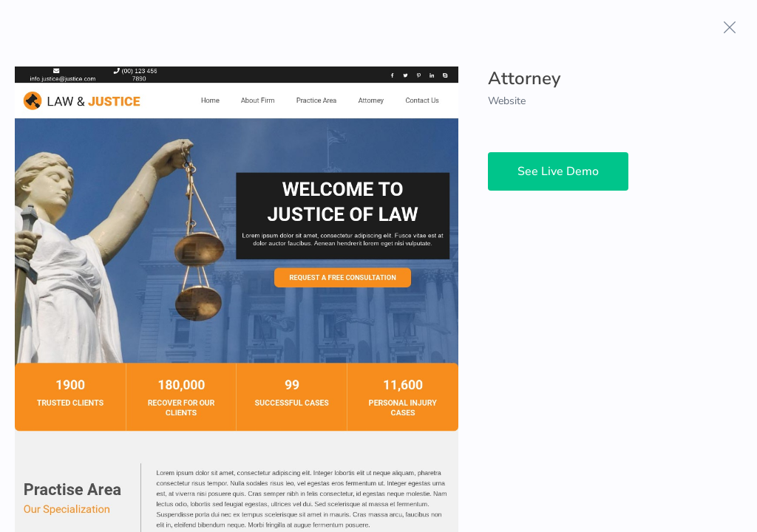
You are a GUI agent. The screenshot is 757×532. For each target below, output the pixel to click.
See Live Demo (558, 171)
